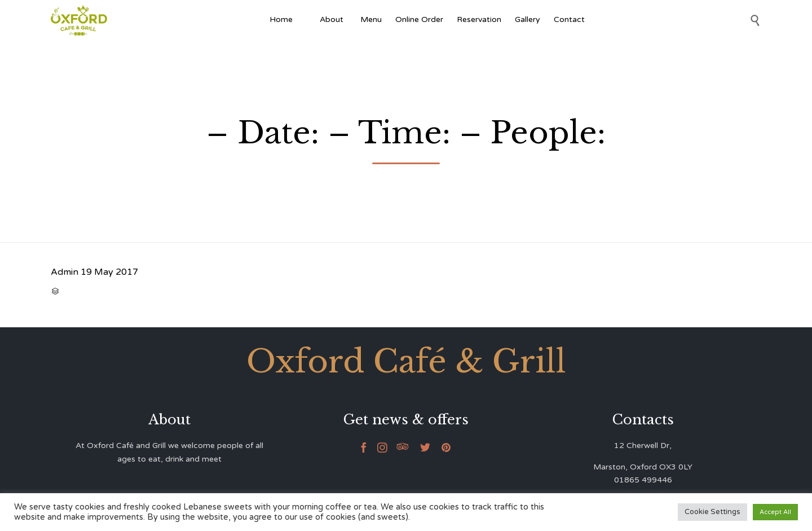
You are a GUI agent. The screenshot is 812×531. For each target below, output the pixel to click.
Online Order (419, 19)
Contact (569, 19)
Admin (65, 272)
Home (281, 19)
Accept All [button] (775, 512)
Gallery (528, 19)
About (333, 19)
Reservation (479, 19)
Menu (371, 19)
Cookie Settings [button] (712, 512)
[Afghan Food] (306, 20)
